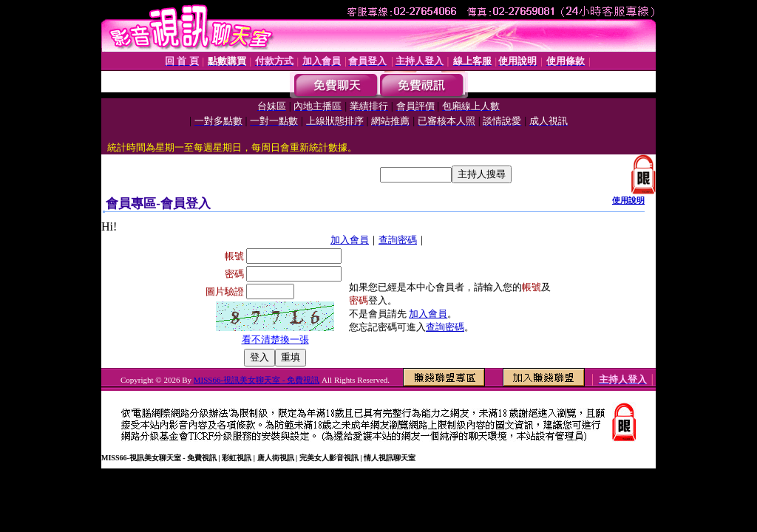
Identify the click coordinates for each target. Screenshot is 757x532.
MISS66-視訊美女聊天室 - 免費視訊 (257, 380)
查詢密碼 (398, 240)
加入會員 (350, 240)
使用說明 (628, 200)
